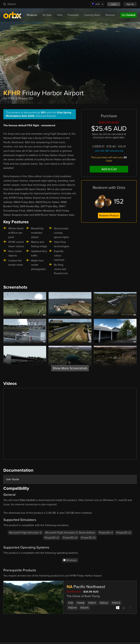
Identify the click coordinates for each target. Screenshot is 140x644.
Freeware (73, 15)
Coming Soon (92, 15)
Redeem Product (109, 216)
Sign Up (130, 4)
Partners (110, 15)
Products (32, 15)
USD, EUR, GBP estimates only (109, 151)
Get (128, 15)
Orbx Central (27, 500)
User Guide (13, 479)
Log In (114, 4)
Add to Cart (109, 169)
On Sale (47, 15)
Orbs (60, 15)
